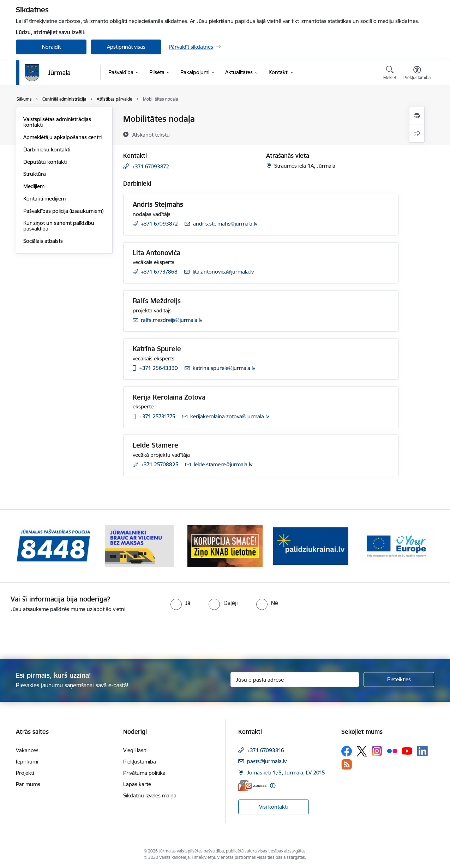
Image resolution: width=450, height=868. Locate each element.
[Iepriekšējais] (32, 546)
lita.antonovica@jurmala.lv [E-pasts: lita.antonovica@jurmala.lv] (223, 272)
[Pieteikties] (399, 680)
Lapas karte (137, 784)
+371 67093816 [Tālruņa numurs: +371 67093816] (266, 750)
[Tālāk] (418, 546)
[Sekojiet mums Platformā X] (362, 751)
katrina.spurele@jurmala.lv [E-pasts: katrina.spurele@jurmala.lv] (224, 368)
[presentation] (59, 633)
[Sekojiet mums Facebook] (347, 751)
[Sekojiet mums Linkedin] (422, 751)
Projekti (25, 773)
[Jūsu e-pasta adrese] (295, 680)
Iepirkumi (27, 762)
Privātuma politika (144, 773)
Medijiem (34, 186)
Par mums (28, 784)
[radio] (180, 603)
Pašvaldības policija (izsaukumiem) (63, 211)
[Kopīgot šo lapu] (417, 134)
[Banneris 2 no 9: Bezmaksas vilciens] (139, 546)
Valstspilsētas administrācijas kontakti (57, 122)
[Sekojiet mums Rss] (347, 764)
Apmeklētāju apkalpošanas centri (62, 137)
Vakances (27, 750)
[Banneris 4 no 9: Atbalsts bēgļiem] (311, 546)
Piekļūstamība (140, 762)
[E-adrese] (252, 786)
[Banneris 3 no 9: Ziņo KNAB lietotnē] (225, 546)
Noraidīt (51, 47)
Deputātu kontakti (45, 162)
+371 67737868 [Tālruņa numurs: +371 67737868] (159, 272)
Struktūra (35, 174)
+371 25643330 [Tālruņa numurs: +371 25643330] (159, 368)
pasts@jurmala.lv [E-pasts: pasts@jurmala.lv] (267, 761)
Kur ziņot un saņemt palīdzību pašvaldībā (59, 226)
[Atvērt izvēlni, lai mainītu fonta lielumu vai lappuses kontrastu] (417, 74)
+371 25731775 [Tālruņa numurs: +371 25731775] (157, 416)
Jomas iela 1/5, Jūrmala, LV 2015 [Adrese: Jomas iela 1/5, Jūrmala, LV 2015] (286, 773)
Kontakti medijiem (44, 199)
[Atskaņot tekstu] (151, 134)
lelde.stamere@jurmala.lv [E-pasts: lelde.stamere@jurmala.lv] (223, 464)
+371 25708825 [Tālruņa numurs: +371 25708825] (160, 464)
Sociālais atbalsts (43, 241)
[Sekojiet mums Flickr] (392, 751)
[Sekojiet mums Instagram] (377, 751)
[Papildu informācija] (273, 786)
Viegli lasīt (135, 750)
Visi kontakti (273, 807)
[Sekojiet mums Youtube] (407, 751)
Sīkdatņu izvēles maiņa (150, 795)
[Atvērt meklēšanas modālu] (390, 74)
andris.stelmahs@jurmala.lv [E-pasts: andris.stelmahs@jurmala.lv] (225, 224)
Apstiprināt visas (126, 47)
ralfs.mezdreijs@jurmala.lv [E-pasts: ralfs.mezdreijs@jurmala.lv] (172, 320)
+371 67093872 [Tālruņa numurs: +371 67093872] (151, 166)
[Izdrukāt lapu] (417, 116)
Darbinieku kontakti (47, 149)
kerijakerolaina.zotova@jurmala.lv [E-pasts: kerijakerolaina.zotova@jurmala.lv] (230, 416)
